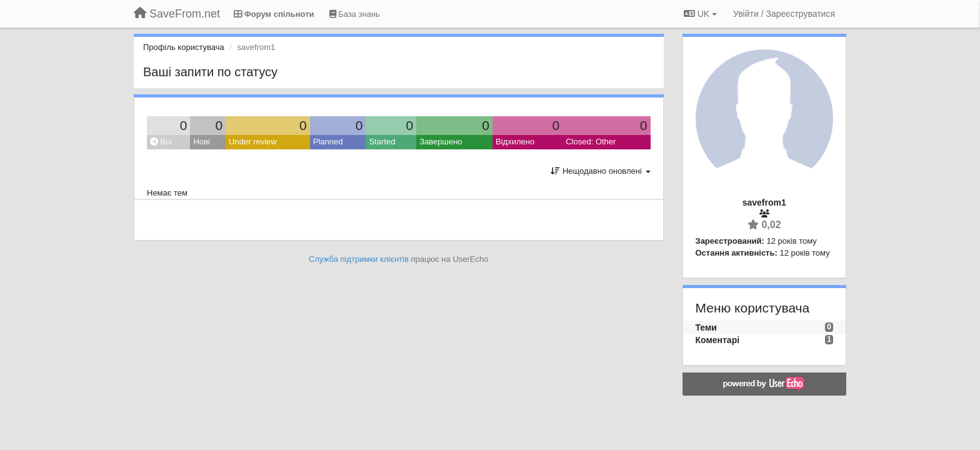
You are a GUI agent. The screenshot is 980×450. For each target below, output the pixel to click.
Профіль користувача (184, 47)
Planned (328, 142)
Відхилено (515, 142)
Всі (161, 142)
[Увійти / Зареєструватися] (784, 14)
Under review (253, 142)
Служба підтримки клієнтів (359, 259)
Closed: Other (591, 142)
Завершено (441, 142)
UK (700, 14)
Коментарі (718, 340)
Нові (201, 142)
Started (382, 142)
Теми (706, 327)
